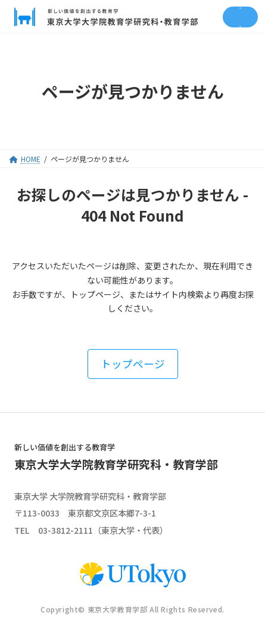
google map (191, 513)
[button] (133, 364)
